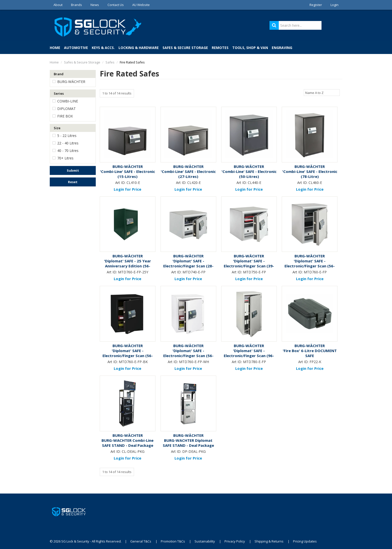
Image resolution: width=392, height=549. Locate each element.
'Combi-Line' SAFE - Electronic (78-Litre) (310, 174)
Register (316, 5)
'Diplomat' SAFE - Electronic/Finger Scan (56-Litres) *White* (188, 356)
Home (55, 48)
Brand (59, 74)
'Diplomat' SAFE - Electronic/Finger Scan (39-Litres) (249, 266)
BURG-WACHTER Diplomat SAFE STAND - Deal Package (188, 443)
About (58, 5)
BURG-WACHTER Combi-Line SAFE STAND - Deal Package (127, 443)
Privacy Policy (235, 541)
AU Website (141, 5)
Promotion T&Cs (173, 541)
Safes (110, 62)
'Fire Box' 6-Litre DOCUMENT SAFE (310, 353)
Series (59, 93)
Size (57, 128)
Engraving (282, 48)
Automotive (76, 48)
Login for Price (127, 189)
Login (334, 5)
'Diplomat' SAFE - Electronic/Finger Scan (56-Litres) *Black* (128, 356)
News (95, 5)
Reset (73, 182)
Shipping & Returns (269, 541)
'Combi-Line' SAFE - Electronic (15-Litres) (127, 174)
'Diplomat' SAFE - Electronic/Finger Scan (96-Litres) (249, 356)
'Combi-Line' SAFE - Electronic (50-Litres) (249, 174)
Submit (73, 170)
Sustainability (205, 541)
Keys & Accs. (103, 48)
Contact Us (116, 5)
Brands (76, 5)
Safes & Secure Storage (185, 48)
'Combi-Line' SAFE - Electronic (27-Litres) (188, 174)
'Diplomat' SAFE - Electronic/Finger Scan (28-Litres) (188, 266)
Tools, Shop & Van (250, 48)
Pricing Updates (305, 541)
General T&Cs (141, 541)
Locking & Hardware (139, 48)
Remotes (220, 48)
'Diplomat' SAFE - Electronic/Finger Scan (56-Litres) (310, 266)
